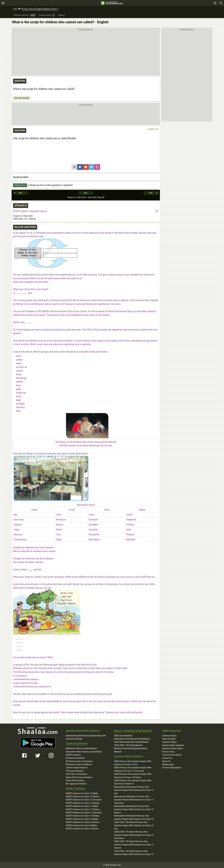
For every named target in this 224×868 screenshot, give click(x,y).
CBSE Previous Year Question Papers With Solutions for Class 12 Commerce (133, 769)
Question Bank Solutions (173, 745)
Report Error (20, 185)
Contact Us (167, 758)
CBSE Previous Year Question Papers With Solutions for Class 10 (133, 782)
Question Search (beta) (172, 748)
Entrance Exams (169, 736)
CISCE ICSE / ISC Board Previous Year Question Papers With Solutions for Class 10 (134, 853)
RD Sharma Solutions (75, 758)
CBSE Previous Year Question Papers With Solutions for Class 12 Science (133, 776)
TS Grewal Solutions (75, 771)
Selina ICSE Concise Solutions (79, 777)
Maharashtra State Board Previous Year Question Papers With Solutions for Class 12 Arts (134, 790)
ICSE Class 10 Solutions (76, 774)
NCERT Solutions (73, 755)
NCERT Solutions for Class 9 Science (82, 829)
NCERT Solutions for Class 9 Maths (81, 825)
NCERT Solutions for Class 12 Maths (82, 793)
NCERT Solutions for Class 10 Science (83, 822)
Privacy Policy (168, 752)
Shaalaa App (168, 764)
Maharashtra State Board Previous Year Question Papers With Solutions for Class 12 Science (134, 809)
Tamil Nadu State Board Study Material (131, 742)
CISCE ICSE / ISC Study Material (128, 745)
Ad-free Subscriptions (172, 768)
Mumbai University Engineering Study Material (131, 750)
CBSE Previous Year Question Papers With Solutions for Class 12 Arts (133, 763)
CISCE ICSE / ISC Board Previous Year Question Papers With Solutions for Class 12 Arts (134, 825)
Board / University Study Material (133, 731)
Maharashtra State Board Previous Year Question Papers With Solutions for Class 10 (134, 817)
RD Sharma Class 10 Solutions (79, 761)
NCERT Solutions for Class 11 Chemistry (84, 813)
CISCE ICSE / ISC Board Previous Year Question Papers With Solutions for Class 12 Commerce (134, 835)
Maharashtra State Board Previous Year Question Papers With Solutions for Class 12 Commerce (134, 800)
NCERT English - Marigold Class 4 (30, 211)
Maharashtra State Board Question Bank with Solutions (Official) (86, 737)
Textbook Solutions (77, 743)
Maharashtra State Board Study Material (132, 739)
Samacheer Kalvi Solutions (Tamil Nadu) (84, 752)
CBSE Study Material (123, 736)
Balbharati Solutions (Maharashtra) (81, 748)
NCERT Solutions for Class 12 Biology (83, 803)
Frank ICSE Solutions (75, 780)
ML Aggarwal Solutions (76, 784)
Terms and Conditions (172, 755)
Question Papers (170, 742)
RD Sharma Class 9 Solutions (79, 764)
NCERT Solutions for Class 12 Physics (83, 797)
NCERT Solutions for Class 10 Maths (82, 819)
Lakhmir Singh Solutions (77, 768)
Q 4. (86, 193)
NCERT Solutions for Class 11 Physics (83, 809)
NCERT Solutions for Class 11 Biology (83, 816)
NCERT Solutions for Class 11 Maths (82, 806)
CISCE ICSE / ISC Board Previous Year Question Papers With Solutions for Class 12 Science (134, 845)
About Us (166, 761)
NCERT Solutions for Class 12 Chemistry (84, 800)
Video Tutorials (169, 739)
